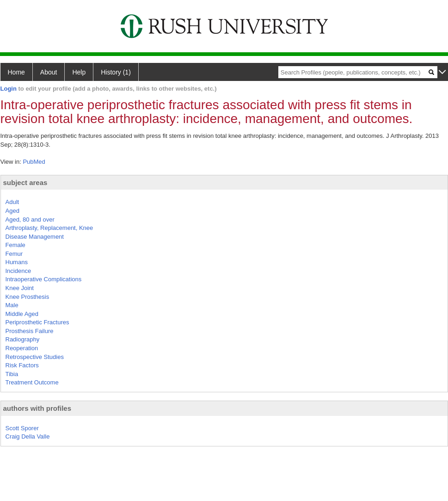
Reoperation (22, 348)
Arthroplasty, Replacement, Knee (49, 228)
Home (16, 72)
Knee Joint (20, 288)
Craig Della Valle (28, 436)
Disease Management (35, 237)
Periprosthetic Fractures (37, 322)
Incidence (18, 271)
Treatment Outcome (32, 382)
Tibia (12, 374)
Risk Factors (22, 365)
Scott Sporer (22, 428)
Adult (12, 202)
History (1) (116, 72)
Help (79, 72)
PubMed (34, 162)
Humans (17, 262)
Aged (12, 211)
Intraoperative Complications (44, 279)
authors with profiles (37, 408)
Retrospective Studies (35, 357)
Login (9, 89)
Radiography (23, 339)
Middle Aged (22, 314)
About (49, 72)
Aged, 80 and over (30, 220)
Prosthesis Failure (30, 331)
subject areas (25, 182)
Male (12, 305)
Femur (14, 254)
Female (15, 245)
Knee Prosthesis (28, 297)
